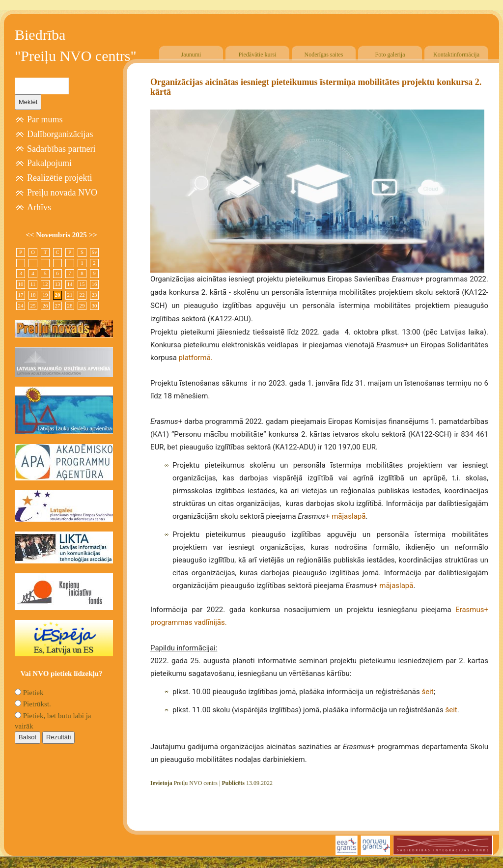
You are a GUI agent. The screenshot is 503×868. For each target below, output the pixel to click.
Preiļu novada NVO (62, 193)
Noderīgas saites (324, 55)
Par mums (45, 119)
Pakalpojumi (49, 163)
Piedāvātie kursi (258, 55)
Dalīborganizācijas (60, 134)
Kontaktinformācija (456, 55)
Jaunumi (191, 55)
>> (93, 235)
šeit (427, 692)
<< (31, 235)
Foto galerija (390, 55)
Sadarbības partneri (61, 149)
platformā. (196, 358)
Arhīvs (39, 207)
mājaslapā (349, 516)
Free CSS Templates (467, 861)
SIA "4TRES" (407, 861)
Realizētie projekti (59, 178)
